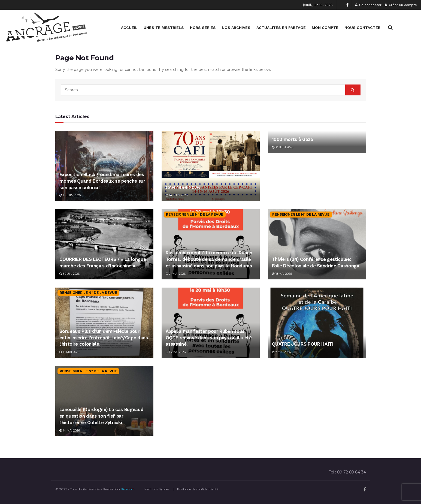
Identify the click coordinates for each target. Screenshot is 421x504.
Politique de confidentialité (198, 489)
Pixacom (128, 489)
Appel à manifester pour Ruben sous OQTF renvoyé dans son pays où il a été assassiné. (209, 338)
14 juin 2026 (177, 195)
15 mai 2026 (69, 352)
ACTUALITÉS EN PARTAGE (281, 28)
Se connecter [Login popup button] (368, 5)
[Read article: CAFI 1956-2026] (211, 166)
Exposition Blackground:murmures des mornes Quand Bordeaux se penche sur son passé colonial (102, 181)
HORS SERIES (203, 28)
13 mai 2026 (176, 352)
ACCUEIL (129, 28)
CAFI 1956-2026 (183, 188)
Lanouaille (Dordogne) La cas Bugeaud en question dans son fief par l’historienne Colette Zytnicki (102, 416)
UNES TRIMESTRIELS (164, 28)
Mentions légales (156, 489)
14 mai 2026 (70, 430)
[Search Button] (390, 28)
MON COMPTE (325, 28)
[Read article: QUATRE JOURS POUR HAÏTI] (317, 323)
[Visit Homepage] (46, 28)
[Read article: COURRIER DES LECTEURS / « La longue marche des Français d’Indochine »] (104, 244)
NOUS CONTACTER (362, 28)
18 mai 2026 (282, 274)
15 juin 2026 (70, 195)
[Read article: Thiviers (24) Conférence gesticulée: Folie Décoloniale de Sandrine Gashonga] (317, 244)
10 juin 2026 (283, 147)
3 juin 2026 (69, 274)
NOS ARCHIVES (236, 28)
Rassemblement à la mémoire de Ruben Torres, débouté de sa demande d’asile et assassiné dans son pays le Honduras (209, 259)
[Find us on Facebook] (365, 489)
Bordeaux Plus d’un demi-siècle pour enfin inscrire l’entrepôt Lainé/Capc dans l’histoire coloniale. (104, 338)
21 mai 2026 (176, 274)
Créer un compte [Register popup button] (401, 5)
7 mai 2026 (281, 352)
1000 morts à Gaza (293, 139)
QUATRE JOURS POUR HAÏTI (303, 344)
